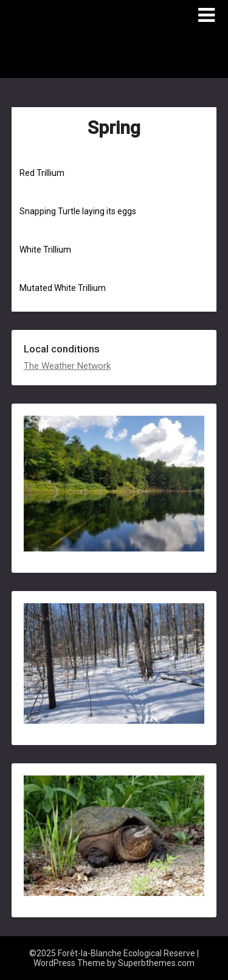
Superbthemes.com (156, 963)
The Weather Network (67, 366)
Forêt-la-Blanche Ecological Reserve (95, 56)
